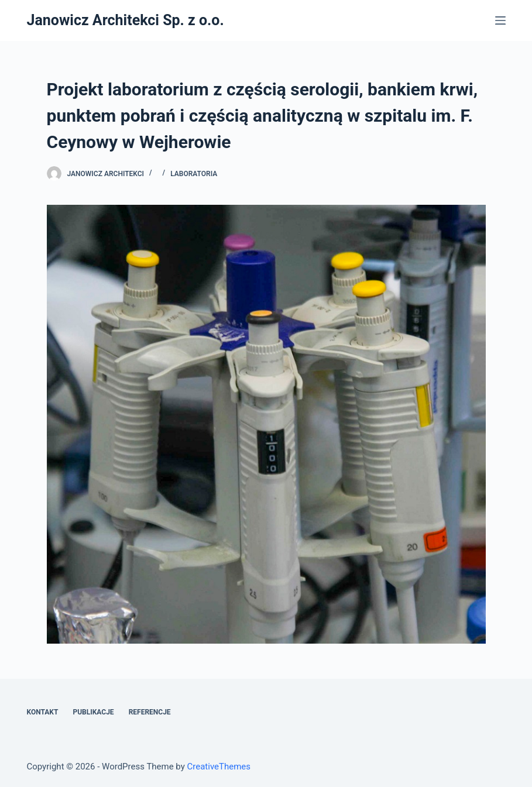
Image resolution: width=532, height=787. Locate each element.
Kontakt (42, 712)
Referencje (150, 712)
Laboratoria (194, 174)
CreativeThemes (219, 767)
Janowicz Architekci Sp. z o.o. (125, 20)
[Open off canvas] (500, 20)
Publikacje (93, 712)
